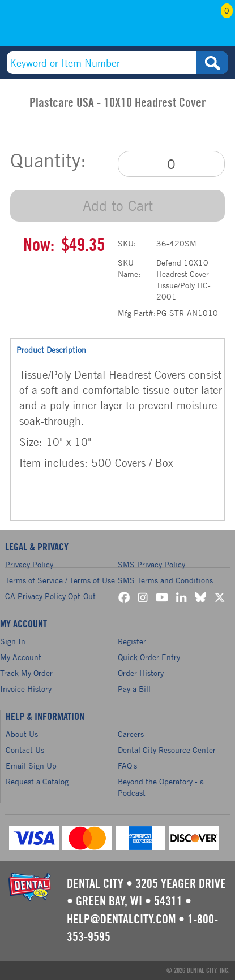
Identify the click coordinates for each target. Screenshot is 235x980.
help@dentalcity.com (121, 920)
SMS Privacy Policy (151, 564)
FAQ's (127, 766)
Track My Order (26, 673)
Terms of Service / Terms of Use (60, 580)
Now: (39, 245)
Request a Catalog (37, 781)
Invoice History (26, 689)
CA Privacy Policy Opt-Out (50, 596)
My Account (183, 27)
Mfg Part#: (137, 313)
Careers (131, 734)
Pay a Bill (134, 689)
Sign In (13, 641)
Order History (141, 673)
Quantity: (48, 161)
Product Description (118, 349)
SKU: (127, 243)
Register (132, 641)
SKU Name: (129, 268)
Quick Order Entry (149, 657)
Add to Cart (118, 205)
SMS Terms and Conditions (165, 580)
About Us (22, 734)
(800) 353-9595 (53, 27)
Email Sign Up (31, 766)
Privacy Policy (29, 564)
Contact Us (25, 750)
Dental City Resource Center (167, 750)
